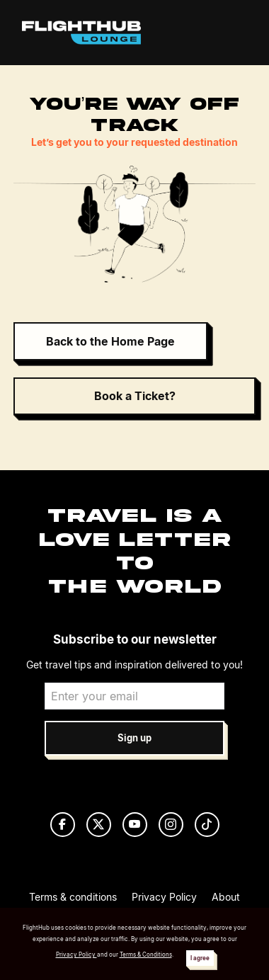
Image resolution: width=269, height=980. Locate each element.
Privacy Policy (164, 897)
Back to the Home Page (110, 341)
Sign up (134, 738)
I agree (200, 958)
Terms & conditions (73, 897)
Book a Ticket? (135, 396)
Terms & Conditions (146, 955)
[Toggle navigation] (232, 33)
